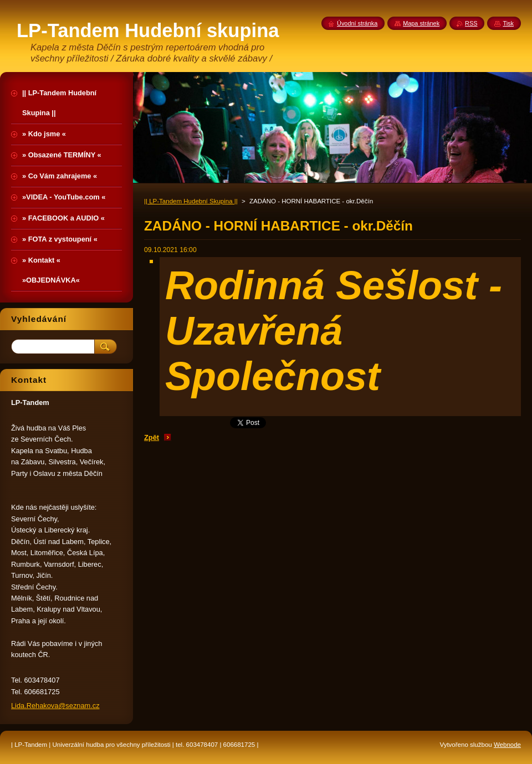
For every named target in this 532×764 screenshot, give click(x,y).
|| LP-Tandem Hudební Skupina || (191, 201)
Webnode (507, 745)
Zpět (152, 437)
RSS (471, 23)
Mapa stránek (421, 23)
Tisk (508, 23)
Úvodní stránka (357, 23)
